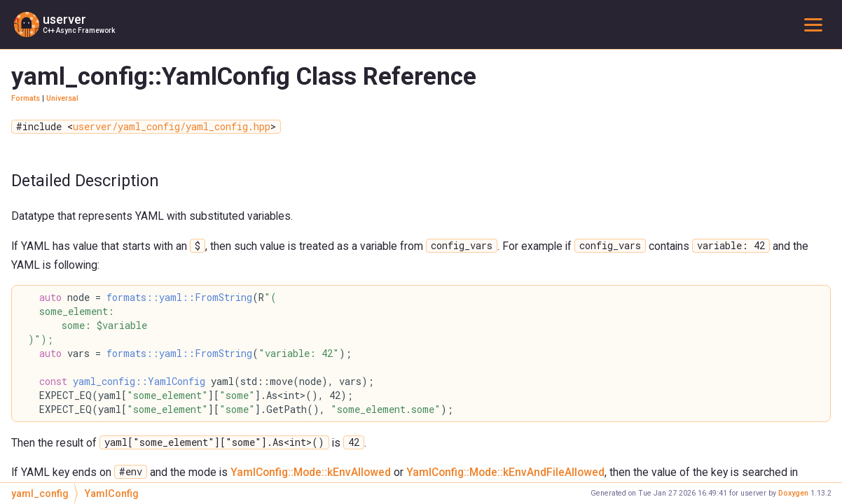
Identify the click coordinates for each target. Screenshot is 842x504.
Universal (62, 98)
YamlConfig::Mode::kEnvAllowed (311, 472)
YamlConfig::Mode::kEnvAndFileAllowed (505, 472)
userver (64, 20)
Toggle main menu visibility (816, 24)
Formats (26, 98)
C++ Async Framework (79, 30)
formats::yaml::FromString (179, 297)
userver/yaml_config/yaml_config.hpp (172, 127)
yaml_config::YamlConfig (139, 381)
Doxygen (793, 493)
